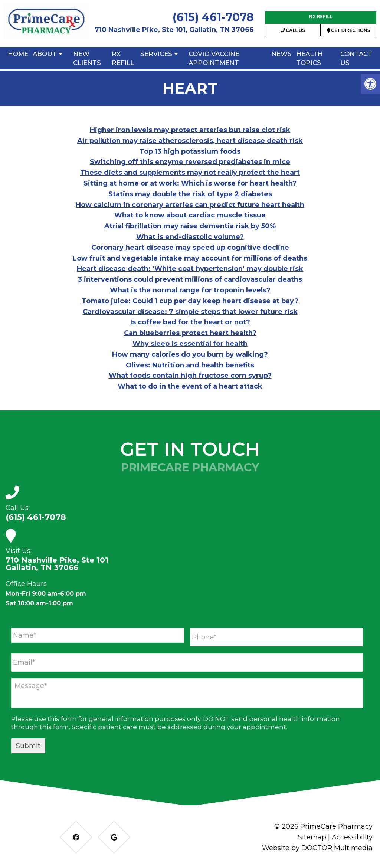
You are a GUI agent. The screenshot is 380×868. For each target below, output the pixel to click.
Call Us (293, 31)
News (281, 54)
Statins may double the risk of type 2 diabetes (190, 194)
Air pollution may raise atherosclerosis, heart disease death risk (190, 141)
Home (18, 54)
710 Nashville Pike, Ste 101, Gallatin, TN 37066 (174, 30)
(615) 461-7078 (213, 17)
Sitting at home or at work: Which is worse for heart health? (190, 183)
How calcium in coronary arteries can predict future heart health (190, 205)
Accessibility (352, 837)
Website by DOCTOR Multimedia (317, 848)
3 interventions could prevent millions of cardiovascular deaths (190, 279)
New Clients (87, 58)
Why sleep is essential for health (190, 344)
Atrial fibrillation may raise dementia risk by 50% (190, 226)
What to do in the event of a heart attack (190, 386)
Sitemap (312, 837)
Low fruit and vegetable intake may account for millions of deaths (190, 258)
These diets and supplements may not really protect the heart (190, 173)
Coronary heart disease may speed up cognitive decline (190, 248)
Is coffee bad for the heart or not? (190, 322)
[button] (370, 84)
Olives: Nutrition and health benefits (190, 365)
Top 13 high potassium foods (190, 151)
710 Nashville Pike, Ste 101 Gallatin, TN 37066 (57, 564)
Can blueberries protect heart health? (190, 333)
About (45, 54)
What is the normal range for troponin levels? (190, 290)
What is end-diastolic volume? (190, 237)
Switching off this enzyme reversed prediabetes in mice (190, 162)
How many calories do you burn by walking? (190, 354)
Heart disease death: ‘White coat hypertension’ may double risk (190, 269)
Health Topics (309, 58)
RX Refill (321, 17)
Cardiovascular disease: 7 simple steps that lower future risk (190, 312)
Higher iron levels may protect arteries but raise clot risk (190, 130)
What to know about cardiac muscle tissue (190, 215)
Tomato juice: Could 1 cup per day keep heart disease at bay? (190, 301)
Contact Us (356, 58)
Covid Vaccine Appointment (214, 58)
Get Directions (349, 31)
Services (156, 54)
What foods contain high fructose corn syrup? (190, 376)
